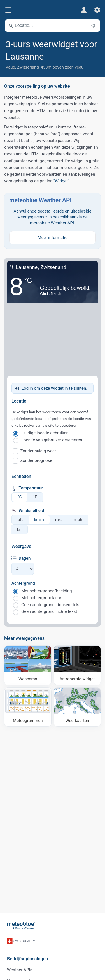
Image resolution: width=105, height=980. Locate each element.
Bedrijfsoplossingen (28, 959)
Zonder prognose (36, 460)
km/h (39, 520)
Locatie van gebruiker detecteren (52, 440)
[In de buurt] (93, 26)
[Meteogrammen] (28, 707)
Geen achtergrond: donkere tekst (52, 605)
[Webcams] (28, 665)
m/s (59, 520)
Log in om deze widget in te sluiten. (54, 388)
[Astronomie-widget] (77, 665)
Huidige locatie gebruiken (45, 433)
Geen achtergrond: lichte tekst (49, 611)
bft (20, 520)
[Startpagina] (21, 925)
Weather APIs (20, 970)
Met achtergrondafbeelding (47, 591)
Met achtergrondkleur (41, 598)
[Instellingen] (97, 10)
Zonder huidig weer (38, 451)
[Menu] (8, 10)
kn (19, 529)
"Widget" (61, 181)
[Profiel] (84, 10)
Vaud (10, 67)
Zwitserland (28, 67)
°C (20, 497)
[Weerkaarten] (77, 707)
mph (78, 520)
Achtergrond (23, 583)
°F (35, 497)
